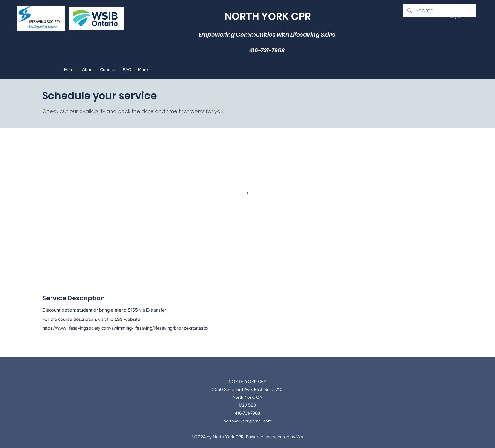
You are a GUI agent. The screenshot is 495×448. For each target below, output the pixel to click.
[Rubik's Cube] (41, 18)
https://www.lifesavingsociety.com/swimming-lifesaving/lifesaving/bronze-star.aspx (125, 328)
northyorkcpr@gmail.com (247, 421)
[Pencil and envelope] (97, 18)
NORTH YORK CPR (268, 16)
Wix (300, 437)
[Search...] (439, 11)
